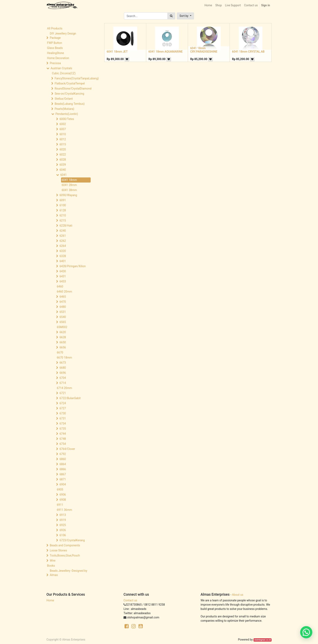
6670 (60, 352)
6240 (63, 231)
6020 (63, 149)
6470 (63, 302)
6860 (63, 459)
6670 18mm (64, 358)
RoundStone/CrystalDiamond (73, 89)
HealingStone (55, 53)
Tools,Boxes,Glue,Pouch (65, 555)
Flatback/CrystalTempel (70, 83)
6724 (63, 403)
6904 (63, 484)
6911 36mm (64, 510)
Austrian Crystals (61, 68)
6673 (63, 363)
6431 (63, 276)
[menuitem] (208, 5)
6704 (63, 378)
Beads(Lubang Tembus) (70, 104)
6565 (63, 322)
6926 (63, 530)
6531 (63, 312)
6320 (63, 251)
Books (51, 566)
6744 (63, 434)
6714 (63, 383)
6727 (63, 408)
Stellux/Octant (64, 99)
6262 (63, 241)
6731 (63, 418)
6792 (63, 454)
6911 (60, 505)
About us (238, 595)
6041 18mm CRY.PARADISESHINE (204, 50)
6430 (63, 271)
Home (50, 600)
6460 (60, 286)
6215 (63, 220)
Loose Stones (58, 550)
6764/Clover (67, 449)
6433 (63, 281)
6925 (63, 525)
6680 (63, 368)
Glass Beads (55, 48)
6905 (60, 489)
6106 (63, 535)
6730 (63, 413)
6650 (63, 342)
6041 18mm (69, 180)
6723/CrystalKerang (72, 540)
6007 (63, 129)
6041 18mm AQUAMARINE (165, 52)
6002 (63, 124)
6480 (63, 307)
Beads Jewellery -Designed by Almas (68, 573)
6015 (63, 144)
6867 (63, 474)
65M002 (62, 327)
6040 (63, 170)
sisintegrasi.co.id (263, 640)
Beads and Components (65, 545)
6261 (63, 236)
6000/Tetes (67, 119)
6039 (63, 165)
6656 (63, 347)
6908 (63, 500)
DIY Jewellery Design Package (63, 36)
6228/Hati (66, 226)
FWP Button (55, 43)
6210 (63, 215)
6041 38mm (69, 190)
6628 (63, 337)
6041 (63, 175)
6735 (63, 429)
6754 (63, 444)
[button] (185, 16)
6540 (63, 317)
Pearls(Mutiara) (64, 109)
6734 (63, 424)
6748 (63, 439)
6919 (63, 520)
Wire (53, 561)
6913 (63, 515)
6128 (63, 210)
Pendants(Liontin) (67, 114)
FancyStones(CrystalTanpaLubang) (73, 78)
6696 (63, 373)
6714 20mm (64, 388)
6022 (63, 155)
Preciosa (55, 63)
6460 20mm (64, 292)
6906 (63, 495)
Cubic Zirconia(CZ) (64, 73)
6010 (63, 134)
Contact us (130, 600)
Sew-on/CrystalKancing (69, 94)
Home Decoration (58, 58)
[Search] (171, 16)
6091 (63, 200)
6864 (63, 464)
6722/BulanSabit (70, 398)
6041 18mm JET (117, 52)
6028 (63, 160)
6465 (63, 297)
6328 (63, 256)
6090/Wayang (68, 195)
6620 (63, 332)
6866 (63, 469)
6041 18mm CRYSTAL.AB (248, 52)
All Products (55, 28)
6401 (63, 261)
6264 (63, 246)
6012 (63, 139)
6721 (63, 393)
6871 (63, 479)
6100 (63, 205)
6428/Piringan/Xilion (73, 266)
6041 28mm (69, 185)
